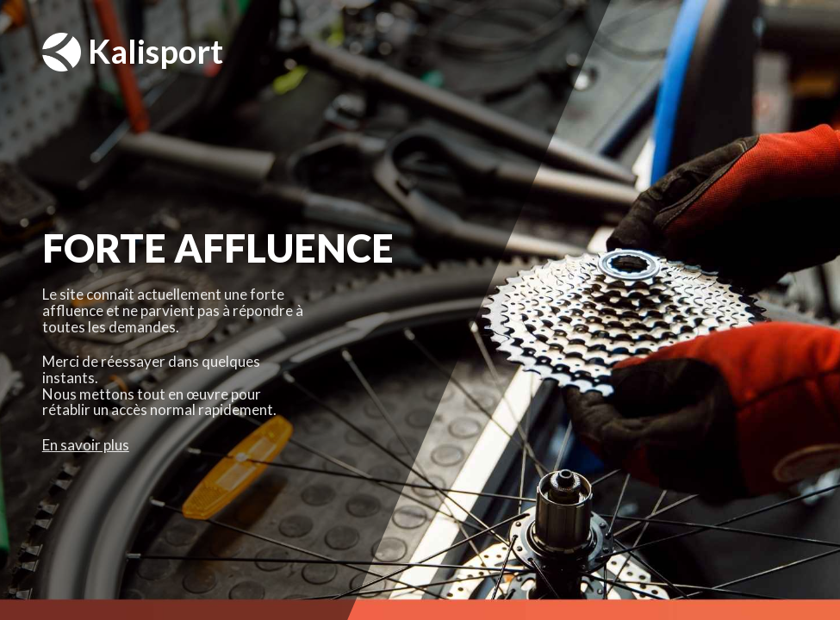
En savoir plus (86, 445)
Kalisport (133, 52)
